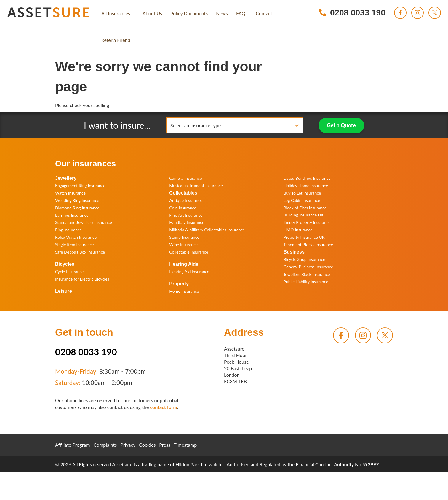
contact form (163, 407)
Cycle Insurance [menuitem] (69, 272)
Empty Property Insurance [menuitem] (307, 222)
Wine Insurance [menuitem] (183, 245)
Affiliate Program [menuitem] (73, 445)
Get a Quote (341, 125)
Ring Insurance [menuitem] (68, 230)
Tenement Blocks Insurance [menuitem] (308, 245)
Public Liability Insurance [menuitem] (306, 282)
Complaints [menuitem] (105, 445)
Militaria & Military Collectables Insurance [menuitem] (207, 230)
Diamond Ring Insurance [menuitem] (77, 208)
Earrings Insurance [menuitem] (72, 215)
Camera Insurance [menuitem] (185, 178)
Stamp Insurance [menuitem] (184, 237)
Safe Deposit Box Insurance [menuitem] (80, 252)
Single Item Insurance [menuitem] (75, 245)
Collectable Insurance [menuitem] (189, 252)
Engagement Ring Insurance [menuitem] (80, 185)
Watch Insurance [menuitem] (70, 193)
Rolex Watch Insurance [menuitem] (76, 237)
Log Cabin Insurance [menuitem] (302, 200)
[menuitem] (116, 13)
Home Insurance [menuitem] (184, 291)
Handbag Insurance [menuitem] (187, 222)
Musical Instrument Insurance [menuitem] (196, 185)
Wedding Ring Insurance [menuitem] (77, 200)
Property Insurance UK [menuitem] (304, 237)
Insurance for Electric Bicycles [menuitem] (82, 279)
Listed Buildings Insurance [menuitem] (307, 178)
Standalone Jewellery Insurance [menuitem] (84, 222)
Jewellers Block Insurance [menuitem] (307, 274)
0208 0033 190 (86, 352)
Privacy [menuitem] (128, 445)
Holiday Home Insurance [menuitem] (306, 185)
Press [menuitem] (165, 445)
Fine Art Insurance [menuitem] (186, 215)
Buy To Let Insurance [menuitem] (302, 193)
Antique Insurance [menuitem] (186, 200)
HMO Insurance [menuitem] (298, 230)
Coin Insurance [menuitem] (183, 208)
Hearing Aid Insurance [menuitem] (189, 272)
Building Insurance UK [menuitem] (304, 215)
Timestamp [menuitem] (185, 445)
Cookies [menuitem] (147, 445)
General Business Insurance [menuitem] (308, 267)
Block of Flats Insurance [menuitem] (305, 208)
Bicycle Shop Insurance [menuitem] (304, 259)
